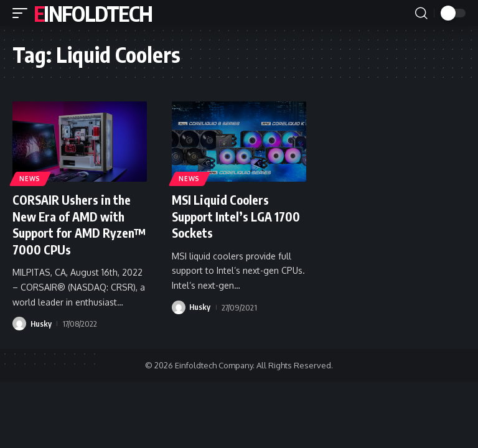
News (30, 178)
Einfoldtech (93, 13)
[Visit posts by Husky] (19, 323)
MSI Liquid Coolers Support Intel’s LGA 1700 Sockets (238, 216)
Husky (41, 323)
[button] (23, 13)
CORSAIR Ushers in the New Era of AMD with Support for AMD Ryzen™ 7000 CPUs (73, 224)
